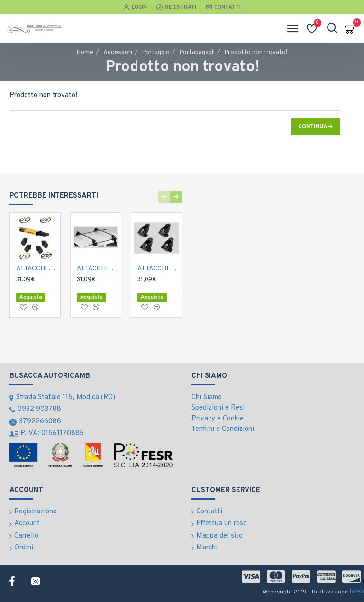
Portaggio (156, 53)
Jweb (356, 592)
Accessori (118, 53)
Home (85, 53)
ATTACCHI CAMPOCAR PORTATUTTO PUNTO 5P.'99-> (98, 269)
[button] (164, 197)
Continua (313, 127)
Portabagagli (197, 53)
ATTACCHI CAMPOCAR (37, 269)
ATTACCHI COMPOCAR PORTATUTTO (158, 269)
